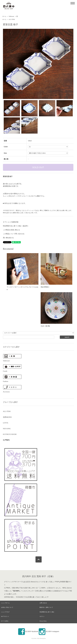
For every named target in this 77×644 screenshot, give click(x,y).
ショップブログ (5, 612)
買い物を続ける (8, 238)
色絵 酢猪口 (45, 287)
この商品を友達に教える (11, 230)
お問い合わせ (43, 603)
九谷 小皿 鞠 (45, 326)
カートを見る (5, 621)
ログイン (42, 616)
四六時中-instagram (49, 631)
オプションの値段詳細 (11, 222)
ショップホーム (5, 603)
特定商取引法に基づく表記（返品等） (16, 226)
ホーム (4, 16)
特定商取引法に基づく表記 (47, 612)
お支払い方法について (7, 607)
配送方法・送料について (46, 607)
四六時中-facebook (28, 631)
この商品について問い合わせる (14, 234)
